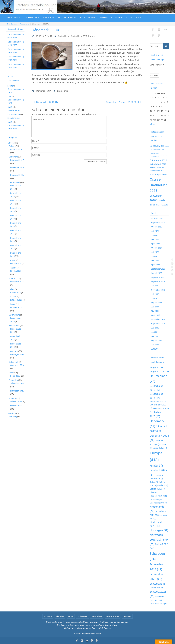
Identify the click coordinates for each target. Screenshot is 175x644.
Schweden (13, 380)
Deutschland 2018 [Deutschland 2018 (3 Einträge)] (158, 402)
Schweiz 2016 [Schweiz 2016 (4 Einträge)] (156, 588)
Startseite (48, 616)
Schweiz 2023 (16, 406)
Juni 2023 (155, 256)
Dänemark (13, 157)
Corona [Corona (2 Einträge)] (167, 146)
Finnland (13, 268)
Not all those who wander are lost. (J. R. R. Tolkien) (87, 628)
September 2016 (158, 324)
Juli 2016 (155, 328)
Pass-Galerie (97, 616)
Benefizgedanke (113, 616)
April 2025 (156, 244)
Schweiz (12, 398)
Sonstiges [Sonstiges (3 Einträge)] (160, 597)
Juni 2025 (155, 235)
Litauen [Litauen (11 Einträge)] (156, 492)
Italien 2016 (15, 293)
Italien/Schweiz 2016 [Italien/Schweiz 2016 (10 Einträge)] (158, 164)
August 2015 (157, 340)
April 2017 (156, 315)
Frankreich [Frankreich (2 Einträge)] (159, 475)
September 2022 (158, 269)
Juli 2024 (155, 252)
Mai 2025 (155, 239)
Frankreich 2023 (17, 282)
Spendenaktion (14, 111)
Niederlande (14, 326)
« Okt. (152, 124)
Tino (9, 97)
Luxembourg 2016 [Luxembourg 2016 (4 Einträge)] (158, 503)
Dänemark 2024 (17, 168)
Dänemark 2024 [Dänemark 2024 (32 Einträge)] (158, 160)
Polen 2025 (15, 376)
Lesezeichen (63, 91)
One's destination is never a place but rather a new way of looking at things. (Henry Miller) (88, 622)
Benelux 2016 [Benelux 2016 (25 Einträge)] (157, 146)
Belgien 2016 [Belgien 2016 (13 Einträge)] (159, 371)
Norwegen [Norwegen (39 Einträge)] (159, 530)
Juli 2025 (155, 231)
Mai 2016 (155, 336)
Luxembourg (14, 315)
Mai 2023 (155, 260)
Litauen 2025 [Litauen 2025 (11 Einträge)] (158, 496)
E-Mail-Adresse (157, 65)
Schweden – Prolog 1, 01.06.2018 (124, 102)
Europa (14, 24)
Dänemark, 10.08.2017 (45, 102)
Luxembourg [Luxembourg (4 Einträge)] (156, 500)
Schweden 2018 (17, 383)
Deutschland (24, 24)
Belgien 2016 (16, 149)
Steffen (11, 86)
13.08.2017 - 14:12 (44, 36)
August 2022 (157, 273)
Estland (12, 260)
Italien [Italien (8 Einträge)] (154, 482)
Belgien (12, 146)
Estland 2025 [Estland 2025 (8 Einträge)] (160, 448)
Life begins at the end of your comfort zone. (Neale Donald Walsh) (87, 625)
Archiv (71, 616)
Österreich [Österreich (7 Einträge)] (156, 600)
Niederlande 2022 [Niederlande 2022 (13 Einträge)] (157, 171)
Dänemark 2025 (17, 175)
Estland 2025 (16, 264)
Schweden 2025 (17, 391)
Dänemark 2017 (44, 91)
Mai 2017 (155, 311)
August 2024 (157, 248)
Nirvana (87, 633)
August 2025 (157, 227)
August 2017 (157, 303)
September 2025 (158, 223)
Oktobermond (14, 115)
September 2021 (158, 277)
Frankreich (13, 279)
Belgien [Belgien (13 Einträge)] (156, 368)
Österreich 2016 (17, 365)
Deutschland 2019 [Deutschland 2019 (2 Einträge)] (154, 153)
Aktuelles (60, 616)
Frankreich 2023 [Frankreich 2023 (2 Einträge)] (156, 479)
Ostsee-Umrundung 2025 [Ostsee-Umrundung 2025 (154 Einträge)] (159, 185)
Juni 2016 (155, 332)
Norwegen (13, 351)
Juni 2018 (155, 298)
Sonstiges (12, 413)
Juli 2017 (155, 307)
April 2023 (156, 265)
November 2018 (158, 290)
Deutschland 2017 (79, 36)
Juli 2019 (155, 286)
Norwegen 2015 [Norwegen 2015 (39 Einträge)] (159, 175)
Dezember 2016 (158, 320)
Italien (12, 289)
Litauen (12, 304)
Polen (11, 373)
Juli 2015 (155, 345)
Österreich (14, 362)
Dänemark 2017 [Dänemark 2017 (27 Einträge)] (158, 156)
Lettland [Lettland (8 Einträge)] (163, 485)
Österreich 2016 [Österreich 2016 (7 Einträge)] (162, 205)
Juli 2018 (155, 294)
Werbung (13, 417)
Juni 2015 (155, 349)
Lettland (13, 297)
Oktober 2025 (157, 218)
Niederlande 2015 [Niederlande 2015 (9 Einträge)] (157, 167)
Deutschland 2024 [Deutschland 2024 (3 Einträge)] (161, 409)
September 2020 (158, 282)
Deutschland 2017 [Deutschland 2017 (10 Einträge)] (157, 150)
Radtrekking (82, 616)
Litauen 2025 (16, 308)
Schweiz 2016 (16, 402)
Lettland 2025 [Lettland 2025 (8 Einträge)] (157, 489)
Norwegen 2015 (17, 355)
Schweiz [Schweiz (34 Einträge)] (157, 584)
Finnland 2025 (16, 271)
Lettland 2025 (16, 300)
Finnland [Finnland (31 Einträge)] (158, 466)
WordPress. (97, 633)
